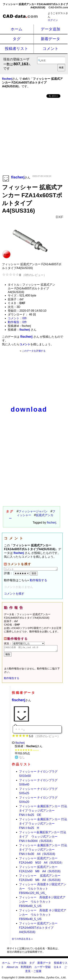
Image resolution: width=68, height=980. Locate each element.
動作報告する (38, 580)
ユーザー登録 (42, 968)
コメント (51, 49)
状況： (24, 643)
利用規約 (26, 968)
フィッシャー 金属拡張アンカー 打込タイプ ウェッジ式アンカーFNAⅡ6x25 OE (43, 812)
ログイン (53, 20)
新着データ (51, 39)
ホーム (17, 29)
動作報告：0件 (17, 322)
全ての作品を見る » (22, 940)
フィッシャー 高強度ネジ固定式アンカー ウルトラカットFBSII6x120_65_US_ (43, 890)
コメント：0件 (17, 318)
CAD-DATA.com (58, 7)
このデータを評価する (34, 351)
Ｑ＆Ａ (57, 968)
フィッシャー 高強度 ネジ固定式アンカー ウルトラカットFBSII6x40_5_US (43, 916)
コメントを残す (14, 594)
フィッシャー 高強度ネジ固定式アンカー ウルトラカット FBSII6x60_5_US (42, 903)
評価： (17, 573)
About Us (12, 968)
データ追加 (51, 29)
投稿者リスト (17, 49)
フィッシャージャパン (33, 511)
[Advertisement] (34, 137)
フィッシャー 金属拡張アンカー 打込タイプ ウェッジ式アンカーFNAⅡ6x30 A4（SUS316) (43, 851)
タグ (17, 39)
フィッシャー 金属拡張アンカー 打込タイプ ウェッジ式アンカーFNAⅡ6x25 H (43, 825)
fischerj (52, 523)
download (29, 409)
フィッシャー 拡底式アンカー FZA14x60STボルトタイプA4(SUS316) (38, 929)
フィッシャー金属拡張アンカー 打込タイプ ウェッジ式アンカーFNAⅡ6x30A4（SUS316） (43, 838)
